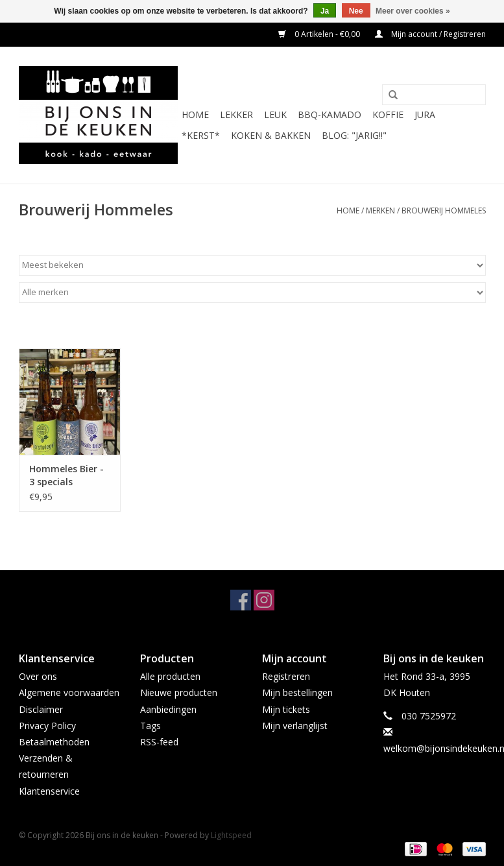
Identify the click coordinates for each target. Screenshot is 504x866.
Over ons (38, 676)
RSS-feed (159, 742)
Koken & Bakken (271, 135)
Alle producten (170, 676)
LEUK (275, 114)
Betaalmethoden (54, 742)
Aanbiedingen (168, 709)
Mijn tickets (286, 709)
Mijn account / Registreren (430, 34)
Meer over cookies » (413, 11)
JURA (425, 114)
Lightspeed (231, 835)
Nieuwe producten (179, 692)
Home (195, 114)
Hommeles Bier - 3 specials (66, 475)
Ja (325, 11)
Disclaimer (41, 709)
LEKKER (236, 114)
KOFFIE (388, 114)
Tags (150, 726)
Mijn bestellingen (297, 692)
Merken (380, 210)
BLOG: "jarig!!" (354, 135)
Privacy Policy (47, 726)
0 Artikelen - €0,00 (320, 34)
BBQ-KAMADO (330, 114)
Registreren (286, 676)
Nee (356, 11)
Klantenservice (49, 791)
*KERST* (201, 135)
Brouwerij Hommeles (444, 210)
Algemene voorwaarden (69, 692)
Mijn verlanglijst (295, 726)
